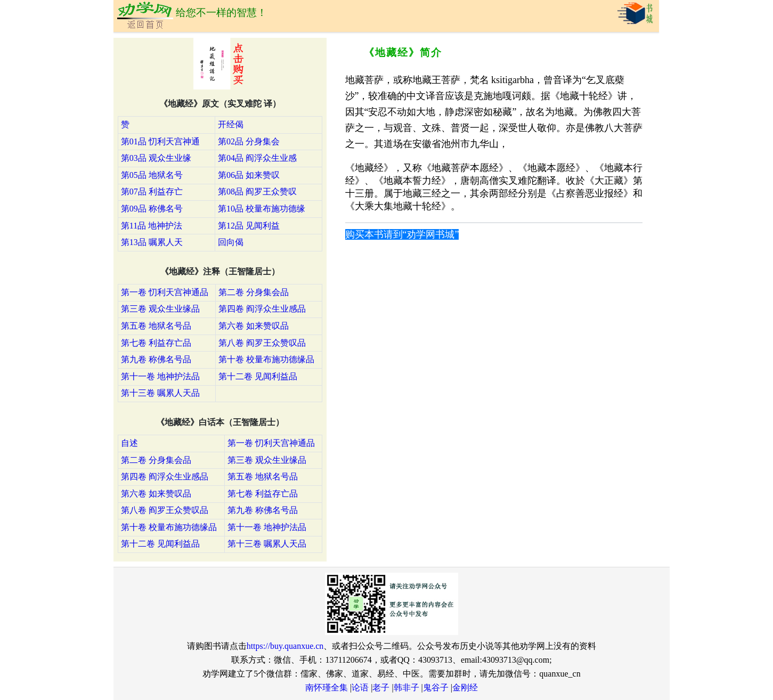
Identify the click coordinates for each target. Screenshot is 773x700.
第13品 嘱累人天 (152, 242)
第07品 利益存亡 (152, 192)
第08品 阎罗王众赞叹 (257, 192)
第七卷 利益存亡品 (156, 343)
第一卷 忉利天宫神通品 (165, 292)
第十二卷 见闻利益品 (258, 376)
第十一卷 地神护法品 (160, 376)
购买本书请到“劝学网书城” (402, 234)
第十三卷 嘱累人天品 (160, 393)
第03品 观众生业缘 (156, 158)
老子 (381, 687)
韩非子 (406, 687)
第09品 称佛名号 (152, 209)
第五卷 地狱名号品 (156, 326)
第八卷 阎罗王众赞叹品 (262, 343)
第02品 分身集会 (249, 141)
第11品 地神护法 (152, 226)
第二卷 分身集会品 (254, 292)
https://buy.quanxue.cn (285, 646)
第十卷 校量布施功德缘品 (266, 359)
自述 (129, 443)
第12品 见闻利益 (249, 226)
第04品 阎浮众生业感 (257, 158)
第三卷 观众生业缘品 (160, 309)
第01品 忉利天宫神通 (160, 141)
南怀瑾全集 (327, 687)
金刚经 (465, 687)
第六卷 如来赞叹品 (254, 326)
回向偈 (231, 242)
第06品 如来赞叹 (249, 175)
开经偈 (231, 124)
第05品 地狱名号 (152, 175)
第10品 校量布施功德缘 (262, 209)
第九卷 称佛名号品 (156, 359)
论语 (360, 687)
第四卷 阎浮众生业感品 (262, 309)
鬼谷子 (436, 687)
